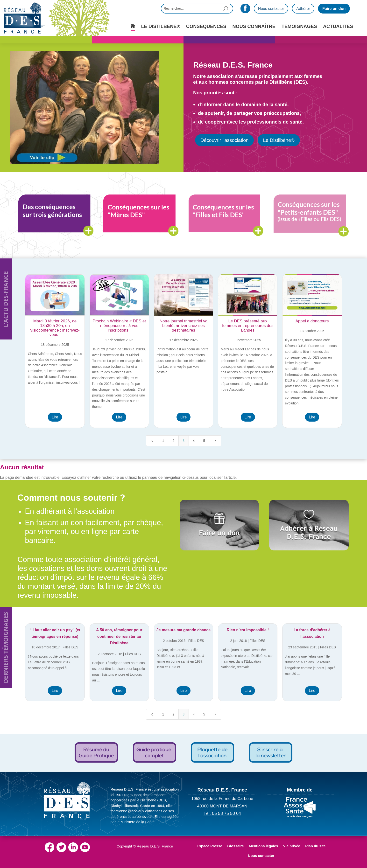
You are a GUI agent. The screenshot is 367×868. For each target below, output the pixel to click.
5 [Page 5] (204, 441)
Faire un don (334, 9)
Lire (55, 417)
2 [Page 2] (173, 441)
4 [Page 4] (194, 441)
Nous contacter (271, 9)
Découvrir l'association (224, 140)
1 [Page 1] (163, 441)
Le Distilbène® (279, 140)
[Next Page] (215, 441)
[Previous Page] (152, 441)
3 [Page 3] (184, 441)
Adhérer (303, 9)
